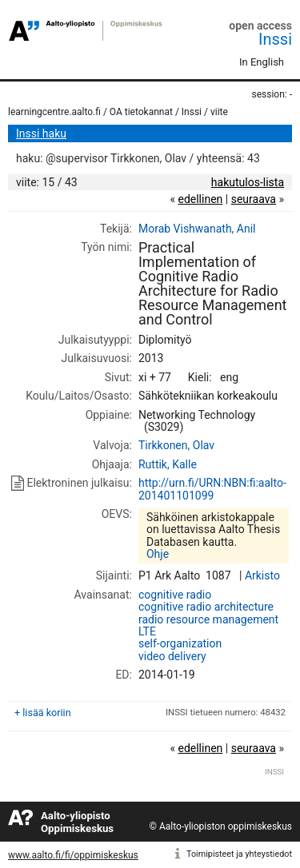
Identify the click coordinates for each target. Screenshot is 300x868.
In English (262, 62)
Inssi (275, 39)
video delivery (172, 656)
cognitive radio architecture (206, 607)
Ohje (158, 554)
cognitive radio (175, 595)
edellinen (200, 199)
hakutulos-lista (248, 182)
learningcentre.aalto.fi (54, 112)
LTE (147, 631)
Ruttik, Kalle (168, 464)
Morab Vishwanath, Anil (197, 229)
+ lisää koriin (43, 713)
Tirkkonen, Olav (176, 445)
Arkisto (262, 575)
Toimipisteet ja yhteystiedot (239, 854)
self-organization (180, 643)
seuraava (254, 199)
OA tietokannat (141, 112)
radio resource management (208, 619)
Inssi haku (41, 133)
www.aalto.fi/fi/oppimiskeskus (73, 855)
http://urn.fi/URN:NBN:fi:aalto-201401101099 (212, 489)
